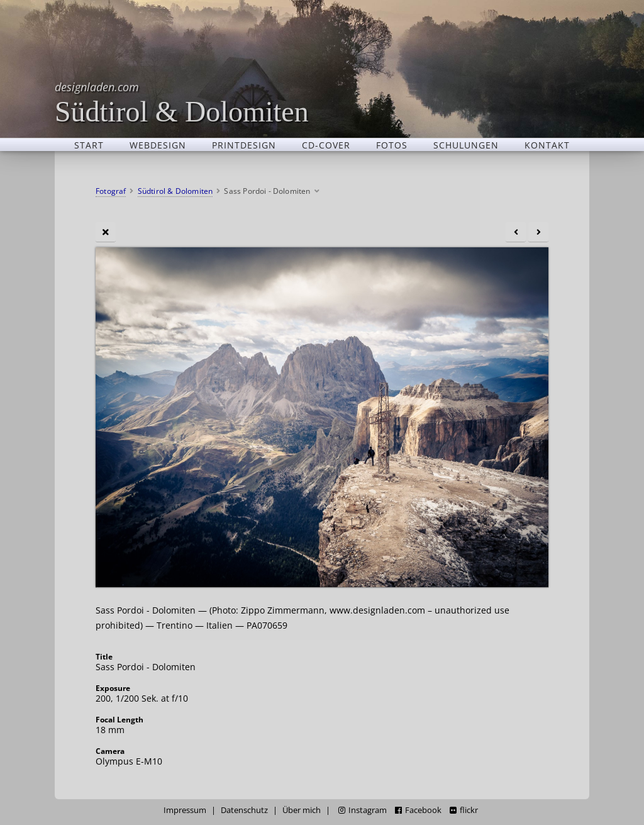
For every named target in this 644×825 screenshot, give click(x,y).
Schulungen (466, 145)
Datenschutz (244, 810)
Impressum (185, 810)
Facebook (418, 810)
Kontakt (547, 145)
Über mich (302, 810)
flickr (464, 810)
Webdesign (158, 145)
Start (89, 145)
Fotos (392, 145)
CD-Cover (326, 145)
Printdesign (244, 145)
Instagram (363, 810)
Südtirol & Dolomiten (182, 102)
